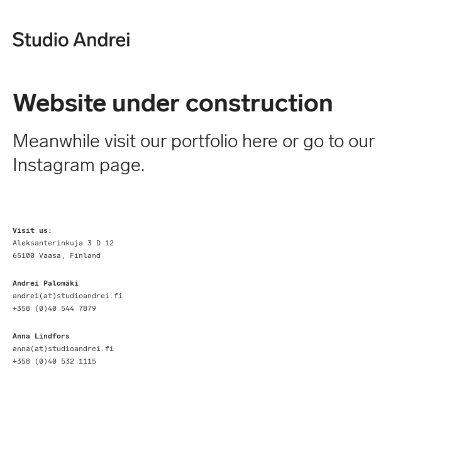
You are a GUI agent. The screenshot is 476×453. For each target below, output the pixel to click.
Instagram (54, 165)
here (262, 141)
